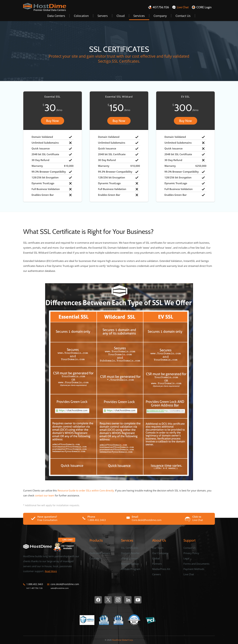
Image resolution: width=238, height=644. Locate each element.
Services (139, 16)
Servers (103, 16)
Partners (157, 564)
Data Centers (56, 16)
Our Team (158, 548)
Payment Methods (194, 569)
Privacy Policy (191, 553)
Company (160, 16)
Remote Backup (130, 564)
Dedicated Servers (100, 553)
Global (156, 558)
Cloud (121, 16)
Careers (157, 574)
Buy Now (52, 121)
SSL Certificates (130, 548)
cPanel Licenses (130, 558)
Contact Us (183, 16)
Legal (186, 558)
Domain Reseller (130, 553)
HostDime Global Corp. (123, 640)
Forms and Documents (196, 564)
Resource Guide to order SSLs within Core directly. (86, 490)
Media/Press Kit (161, 569)
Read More (51, 571)
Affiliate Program (131, 569)
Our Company (160, 553)
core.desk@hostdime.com (65, 584)
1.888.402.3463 (35, 584)
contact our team (45, 495)
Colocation (81, 16)
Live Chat (189, 574)
